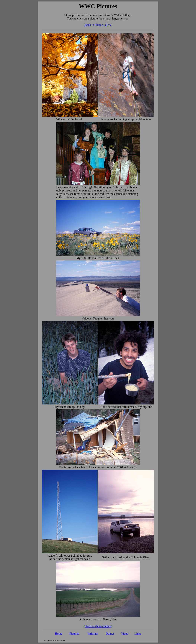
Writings (93, 634)
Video (125, 634)
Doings (110, 634)
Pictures (74, 634)
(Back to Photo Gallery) (98, 25)
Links (138, 634)
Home (59, 634)
